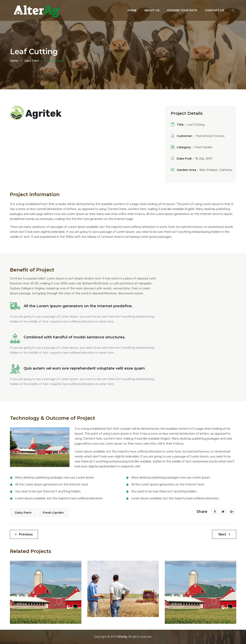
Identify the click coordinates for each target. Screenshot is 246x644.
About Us (147, 10)
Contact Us (210, 10)
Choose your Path (177, 10)
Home (127, 10)
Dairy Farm (23, 513)
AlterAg (122, 637)
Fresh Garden (53, 513)
